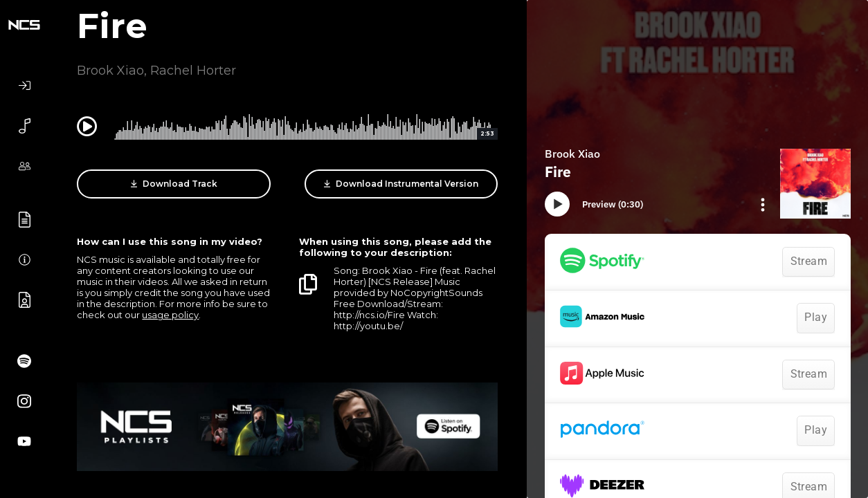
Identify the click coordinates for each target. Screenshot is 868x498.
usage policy (170, 315)
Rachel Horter (193, 71)
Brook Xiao (110, 71)
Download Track (174, 184)
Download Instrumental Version (401, 184)
